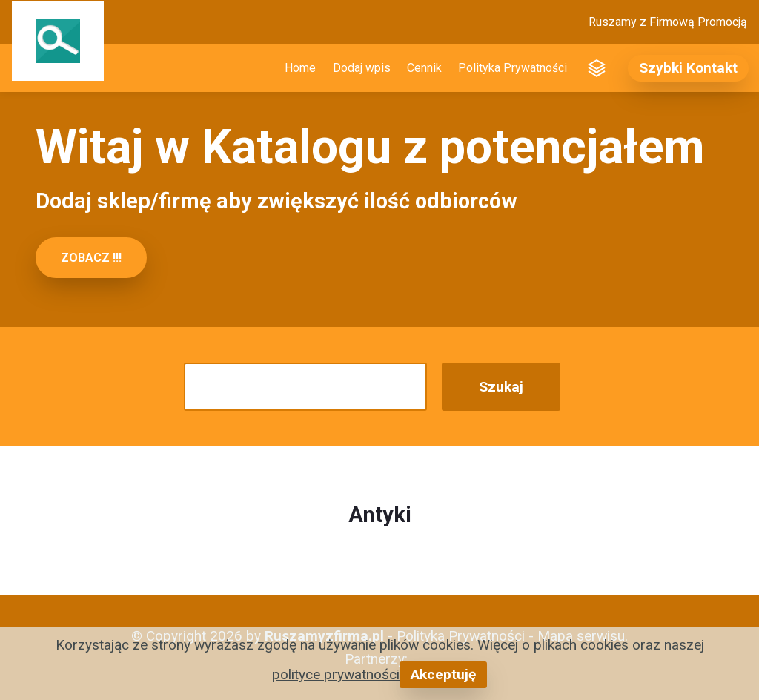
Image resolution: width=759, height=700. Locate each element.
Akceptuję (443, 674)
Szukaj (501, 387)
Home (300, 68)
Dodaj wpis (362, 68)
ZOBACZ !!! (91, 258)
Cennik (424, 68)
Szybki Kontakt (688, 68)
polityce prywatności (336, 674)
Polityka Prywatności (513, 68)
